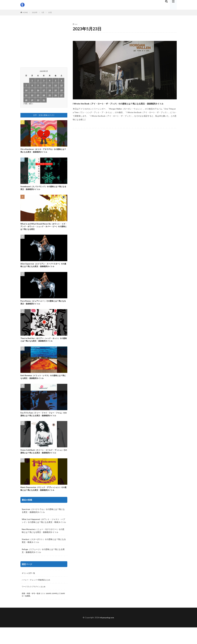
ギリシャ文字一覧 (29, 588)
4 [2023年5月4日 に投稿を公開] (50, 80)
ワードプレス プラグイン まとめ (36, 602)
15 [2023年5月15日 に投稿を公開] (32, 90)
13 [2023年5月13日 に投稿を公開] (61, 85)
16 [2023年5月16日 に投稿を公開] (38, 90)
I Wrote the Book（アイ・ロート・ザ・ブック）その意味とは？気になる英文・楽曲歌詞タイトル (124, 106)
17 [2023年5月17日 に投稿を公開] (44, 90)
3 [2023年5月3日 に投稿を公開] (44, 80)
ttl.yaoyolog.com (107, 634)
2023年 (35, 12)
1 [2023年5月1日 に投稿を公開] (32, 80)
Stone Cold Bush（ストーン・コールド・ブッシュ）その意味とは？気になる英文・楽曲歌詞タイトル (43, 463)
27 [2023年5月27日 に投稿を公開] (61, 95)
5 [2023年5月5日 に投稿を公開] (56, 80)
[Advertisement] (44, 43)
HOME (25, 12)
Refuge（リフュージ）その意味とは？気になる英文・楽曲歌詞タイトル (43, 565)
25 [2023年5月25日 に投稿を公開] (50, 95)
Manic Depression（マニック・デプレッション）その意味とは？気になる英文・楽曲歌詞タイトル (43, 503)
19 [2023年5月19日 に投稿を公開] (56, 90)
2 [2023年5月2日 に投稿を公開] (38, 80)
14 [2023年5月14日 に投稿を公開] (26, 90)
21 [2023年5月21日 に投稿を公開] (26, 95)
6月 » (31, 104)
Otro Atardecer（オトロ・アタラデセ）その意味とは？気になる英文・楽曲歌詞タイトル (43, 151)
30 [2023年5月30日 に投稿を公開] (38, 100)
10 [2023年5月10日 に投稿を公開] (44, 85)
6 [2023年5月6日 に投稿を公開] (61, 80)
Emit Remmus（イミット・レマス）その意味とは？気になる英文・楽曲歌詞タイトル (42, 383)
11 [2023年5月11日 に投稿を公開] (50, 85)
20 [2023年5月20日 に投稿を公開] (61, 90)
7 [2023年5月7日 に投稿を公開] (26, 85)
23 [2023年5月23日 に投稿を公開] (38, 95)
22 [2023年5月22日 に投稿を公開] (32, 95)
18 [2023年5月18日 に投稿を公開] (50, 90)
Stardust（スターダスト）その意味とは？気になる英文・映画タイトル (44, 555)
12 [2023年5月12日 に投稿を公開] (56, 85)
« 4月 (25, 104)
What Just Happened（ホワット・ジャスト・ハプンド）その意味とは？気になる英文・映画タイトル (44, 535)
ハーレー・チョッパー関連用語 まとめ (38, 595)
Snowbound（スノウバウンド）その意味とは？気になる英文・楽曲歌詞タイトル (44, 189)
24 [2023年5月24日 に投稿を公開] (44, 95)
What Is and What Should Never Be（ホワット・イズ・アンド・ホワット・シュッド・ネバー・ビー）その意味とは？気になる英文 (43, 229)
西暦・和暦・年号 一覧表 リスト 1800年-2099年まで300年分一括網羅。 (43, 611)
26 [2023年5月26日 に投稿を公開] (56, 95)
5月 (43, 12)
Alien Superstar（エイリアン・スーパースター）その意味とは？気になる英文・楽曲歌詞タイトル (43, 268)
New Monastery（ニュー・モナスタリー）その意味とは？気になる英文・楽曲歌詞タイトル (43, 545)
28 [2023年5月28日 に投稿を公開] (26, 100)
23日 (50, 12)
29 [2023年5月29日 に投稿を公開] (32, 100)
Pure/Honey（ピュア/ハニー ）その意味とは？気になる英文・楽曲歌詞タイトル (43, 306)
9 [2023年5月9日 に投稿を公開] (38, 85)
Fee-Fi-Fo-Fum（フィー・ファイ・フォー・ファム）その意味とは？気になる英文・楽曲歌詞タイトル (43, 422)
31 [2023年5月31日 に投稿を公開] (44, 100)
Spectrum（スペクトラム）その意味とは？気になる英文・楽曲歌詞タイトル (43, 525)
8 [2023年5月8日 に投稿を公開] (32, 85)
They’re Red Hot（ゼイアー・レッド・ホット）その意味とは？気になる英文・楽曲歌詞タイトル (44, 345)
